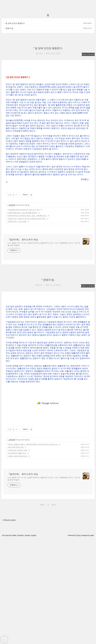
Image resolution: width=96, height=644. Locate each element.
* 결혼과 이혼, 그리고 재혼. (17, 221)
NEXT (53, 504)
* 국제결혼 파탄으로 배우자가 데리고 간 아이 (23, 210)
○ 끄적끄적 (11, 205)
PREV (42, 504)
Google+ (34, 535)
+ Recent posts (9, 520)
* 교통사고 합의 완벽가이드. (17, 456)
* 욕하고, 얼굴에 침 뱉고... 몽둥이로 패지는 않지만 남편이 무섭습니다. (33, 444)
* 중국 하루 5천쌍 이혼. (15, 447)
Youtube (27, 535)
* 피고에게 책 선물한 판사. (17, 453)
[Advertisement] (48, 403)
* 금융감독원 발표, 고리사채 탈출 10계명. (22, 213)
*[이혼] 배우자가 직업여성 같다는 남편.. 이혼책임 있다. (27, 216)
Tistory (78, 535)
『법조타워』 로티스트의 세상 (23, 240)
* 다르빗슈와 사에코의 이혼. (17, 450)
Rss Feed (5, 535)
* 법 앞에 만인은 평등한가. (15, 23)
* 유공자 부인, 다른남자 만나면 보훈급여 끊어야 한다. (27, 219)
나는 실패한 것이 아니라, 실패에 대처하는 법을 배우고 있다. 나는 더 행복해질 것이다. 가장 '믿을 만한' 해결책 (44, 244)
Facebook (20, 535)
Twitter (14, 535)
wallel (92, 535)
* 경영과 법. (9, 28)
